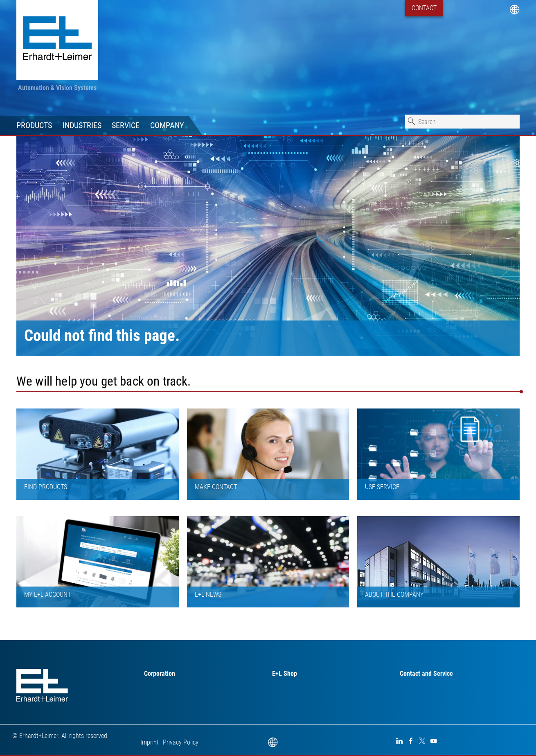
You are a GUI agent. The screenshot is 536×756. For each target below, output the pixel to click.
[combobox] (462, 122)
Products (34, 125)
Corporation (160, 674)
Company (167, 125)
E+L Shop (285, 674)
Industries (82, 125)
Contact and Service (426, 674)
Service (126, 125)
